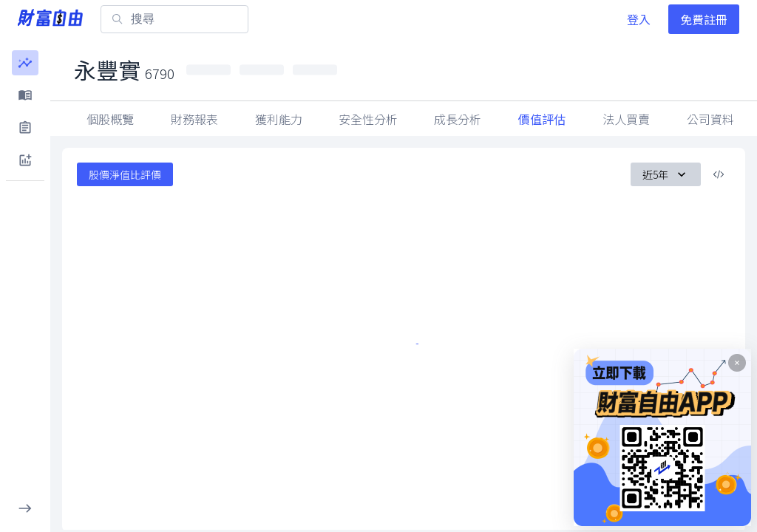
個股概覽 (110, 119)
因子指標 (626, 119)
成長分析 (458, 119)
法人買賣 (710, 119)
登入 (639, 19)
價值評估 (542, 119)
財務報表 (194, 119)
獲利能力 (279, 119)
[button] (25, 63)
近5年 (666, 174)
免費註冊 (704, 19)
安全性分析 (368, 119)
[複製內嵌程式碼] (719, 174)
